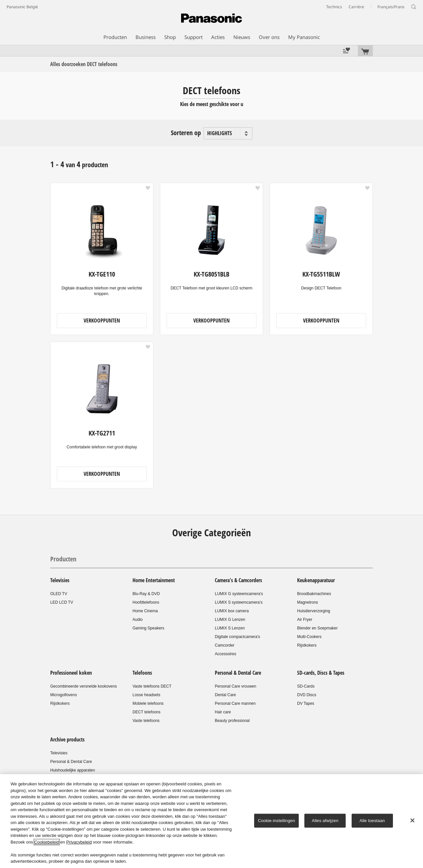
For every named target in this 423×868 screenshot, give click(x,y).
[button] (148, 188)
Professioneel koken (71, 673)
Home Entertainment (154, 580)
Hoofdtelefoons (146, 602)
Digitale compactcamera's (237, 637)
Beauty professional (232, 721)
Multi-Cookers (309, 637)
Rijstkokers (307, 645)
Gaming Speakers (148, 628)
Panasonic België (22, 7)
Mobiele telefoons (148, 703)
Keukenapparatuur (316, 580)
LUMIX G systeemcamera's (239, 594)
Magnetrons (308, 602)
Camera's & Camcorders (238, 580)
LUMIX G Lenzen (230, 620)
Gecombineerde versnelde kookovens (83, 686)
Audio (138, 620)
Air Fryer (305, 620)
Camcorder (225, 645)
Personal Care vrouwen (235, 686)
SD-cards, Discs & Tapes (321, 673)
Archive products (67, 739)
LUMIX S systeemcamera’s (239, 602)
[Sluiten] (412, 820)
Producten (63, 559)
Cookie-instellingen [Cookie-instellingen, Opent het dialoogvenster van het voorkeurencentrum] (276, 821)
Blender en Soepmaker (317, 628)
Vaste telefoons (146, 721)
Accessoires (226, 654)
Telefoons (142, 673)
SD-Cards (306, 686)
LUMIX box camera (232, 611)
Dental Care (225, 695)
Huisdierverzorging (314, 611)
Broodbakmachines (314, 594)
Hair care (223, 712)
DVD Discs (307, 695)
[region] (211, 821)
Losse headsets (146, 695)
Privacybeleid (79, 842)
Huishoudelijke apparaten (73, 770)
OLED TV (59, 594)
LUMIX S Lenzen (230, 628)
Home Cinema (145, 611)
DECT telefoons (147, 712)
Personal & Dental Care (238, 673)
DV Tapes (306, 703)
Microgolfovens (64, 695)
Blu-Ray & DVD (146, 594)
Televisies (60, 580)
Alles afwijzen (325, 821)
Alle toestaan (372, 821)
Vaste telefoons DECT (152, 686)
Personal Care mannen (235, 703)
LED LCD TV (62, 602)
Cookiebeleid (47, 842)
